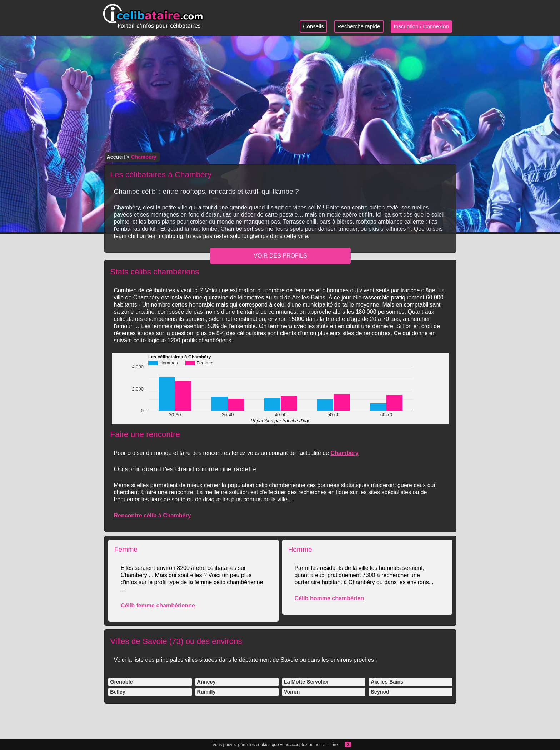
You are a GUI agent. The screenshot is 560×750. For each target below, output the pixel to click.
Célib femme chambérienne (158, 605)
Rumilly (206, 692)
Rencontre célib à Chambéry (152, 515)
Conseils (313, 26)
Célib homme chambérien (329, 598)
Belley (117, 692)
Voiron (292, 692)
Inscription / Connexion (422, 26)
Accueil (116, 157)
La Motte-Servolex (306, 682)
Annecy (206, 682)
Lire (334, 745)
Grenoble (121, 682)
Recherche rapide (359, 26)
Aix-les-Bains (387, 682)
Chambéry (344, 453)
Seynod (380, 692)
